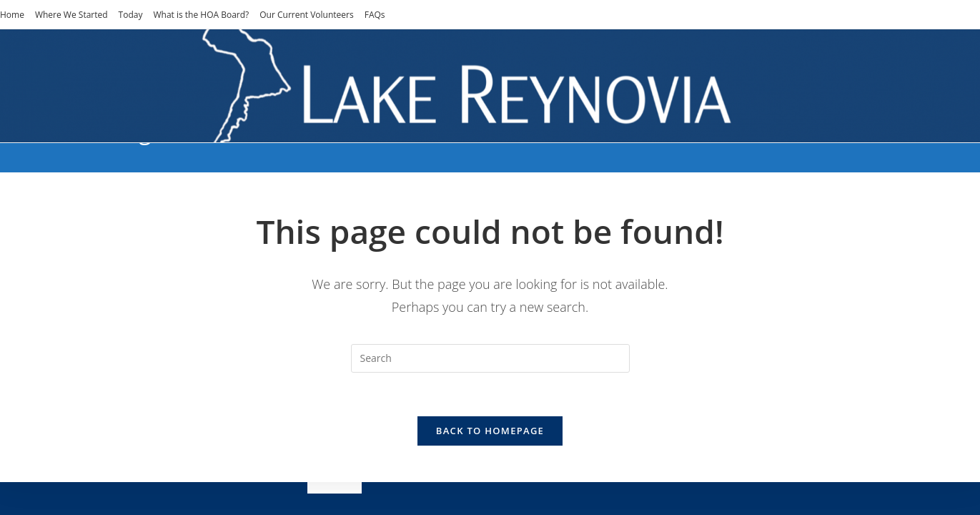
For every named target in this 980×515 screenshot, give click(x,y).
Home (12, 15)
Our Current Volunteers (306, 15)
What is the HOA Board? (201, 15)
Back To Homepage (490, 431)
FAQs (375, 15)
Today (131, 15)
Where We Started (71, 15)
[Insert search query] (490, 358)
